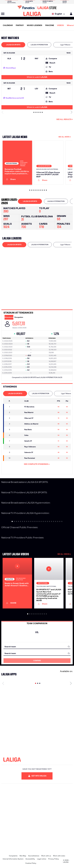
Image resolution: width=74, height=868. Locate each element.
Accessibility (30, 859)
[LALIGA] (32, 14)
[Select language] (59, 14)
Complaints (13, 856)
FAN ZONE (50, 25)
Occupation (19, 317)
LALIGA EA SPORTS (13, 45)
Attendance (9, 317)
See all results (65, 119)
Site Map (23, 856)
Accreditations (34, 856)
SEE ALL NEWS (65, 137)
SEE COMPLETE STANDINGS (37, 464)
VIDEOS (60, 25)
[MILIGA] (70, 14)
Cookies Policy (31, 863)
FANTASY (20, 25)
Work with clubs (59, 856)
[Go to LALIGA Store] (37, 7)
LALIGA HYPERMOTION (39, 45)
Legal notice (42, 859)
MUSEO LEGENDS (35, 25)
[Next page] (71, 683)
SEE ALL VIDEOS (64, 554)
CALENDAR (8, 25)
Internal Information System (13, 859)
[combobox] (37, 647)
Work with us (46, 856)
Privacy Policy (54, 859)
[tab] (13, 45)
